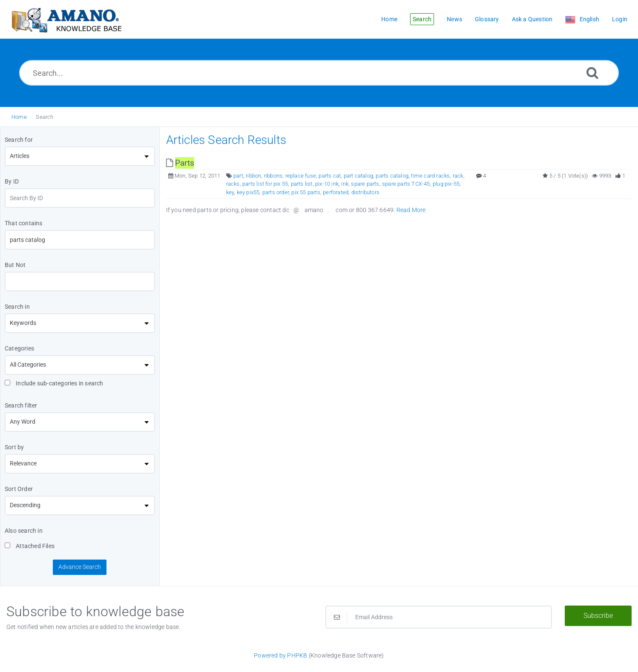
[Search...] (319, 73)
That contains (24, 223)
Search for (19, 140)
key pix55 (248, 192)
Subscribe (598, 616)
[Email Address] (439, 617)
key (230, 192)
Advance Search (80, 567)
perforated (336, 192)
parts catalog (392, 176)
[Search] (592, 73)
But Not (15, 265)
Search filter (21, 405)
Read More (411, 210)
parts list (302, 184)
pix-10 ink (327, 184)
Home (19, 117)
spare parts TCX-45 (406, 184)
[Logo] (66, 19)
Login (620, 19)
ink (345, 184)
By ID (12, 181)
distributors (365, 192)
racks (233, 184)
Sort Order (19, 489)
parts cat (330, 176)
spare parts (365, 184)
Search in (17, 307)
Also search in (24, 531)
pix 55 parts (306, 192)
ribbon (253, 176)
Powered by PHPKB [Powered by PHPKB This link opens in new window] (280, 655)
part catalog (358, 176)
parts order (276, 192)
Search (45, 117)
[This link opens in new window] (180, 163)
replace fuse (301, 176)
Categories (19, 348)
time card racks (430, 176)
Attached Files (30, 546)
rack (458, 176)
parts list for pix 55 (265, 184)
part (238, 176)
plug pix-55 (446, 184)
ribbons (273, 176)
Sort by (14, 447)
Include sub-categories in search (54, 383)
